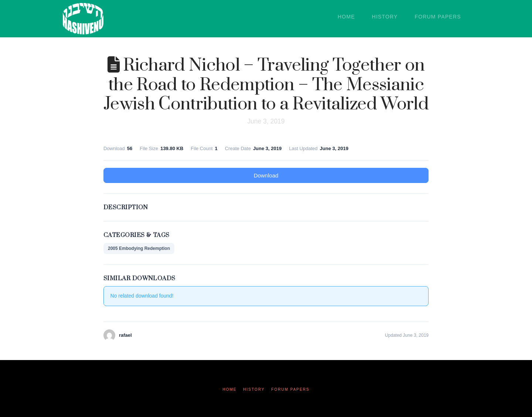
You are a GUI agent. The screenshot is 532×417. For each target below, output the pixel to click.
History (254, 389)
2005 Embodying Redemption (139, 248)
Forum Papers (290, 389)
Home (229, 389)
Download (266, 175)
